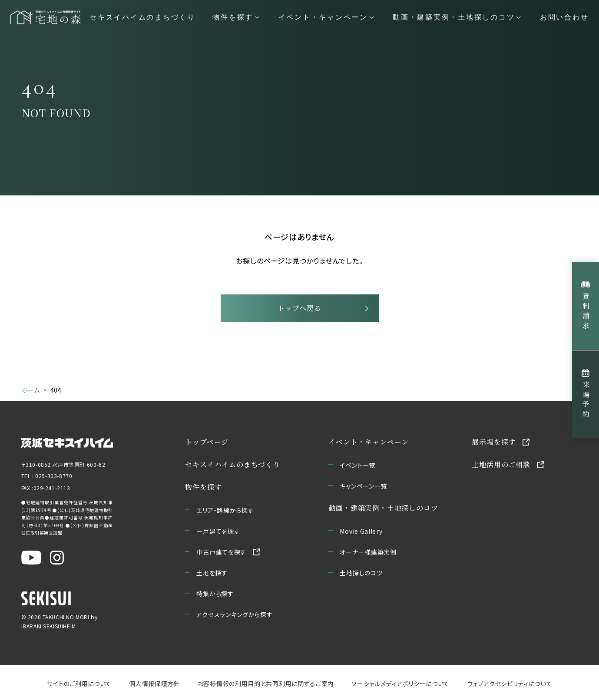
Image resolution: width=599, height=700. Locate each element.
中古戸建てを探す (221, 552)
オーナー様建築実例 (368, 552)
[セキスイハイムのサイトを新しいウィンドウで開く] (46, 598)
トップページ (207, 442)
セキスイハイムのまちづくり (142, 17)
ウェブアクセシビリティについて (510, 683)
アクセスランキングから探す (234, 614)
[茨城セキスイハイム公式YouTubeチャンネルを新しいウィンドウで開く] (31, 558)
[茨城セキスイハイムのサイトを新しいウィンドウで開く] (67, 442)
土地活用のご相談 (501, 464)
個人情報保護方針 (155, 683)
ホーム (31, 390)
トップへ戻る (299, 308)
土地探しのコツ (361, 573)
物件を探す (203, 487)
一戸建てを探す (218, 531)
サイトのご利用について (79, 683)
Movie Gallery (361, 531)
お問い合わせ (564, 17)
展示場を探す (494, 442)
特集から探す (215, 594)
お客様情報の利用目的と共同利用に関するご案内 (265, 683)
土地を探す (212, 573)
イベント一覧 (357, 465)
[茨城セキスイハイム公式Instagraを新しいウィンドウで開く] (57, 558)
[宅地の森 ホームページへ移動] (46, 17)
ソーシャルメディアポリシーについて (400, 683)
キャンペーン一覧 (363, 486)
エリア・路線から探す (225, 510)
